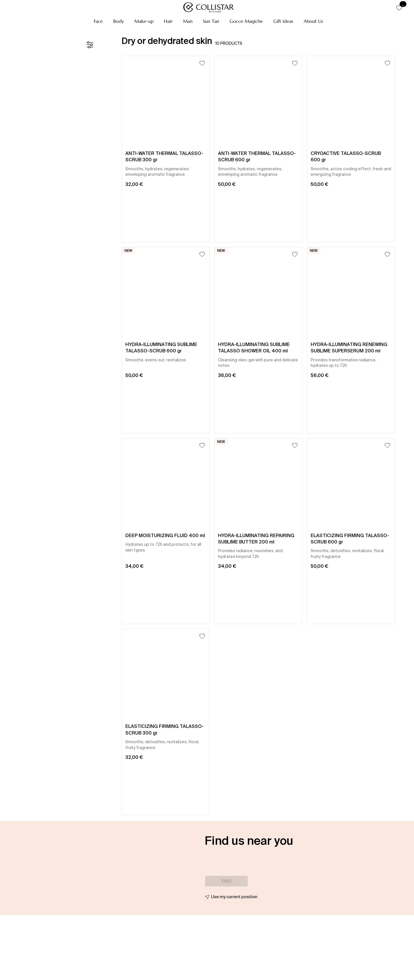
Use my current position (234, 897)
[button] (98, 21)
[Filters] (90, 45)
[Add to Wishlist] (202, 63)
